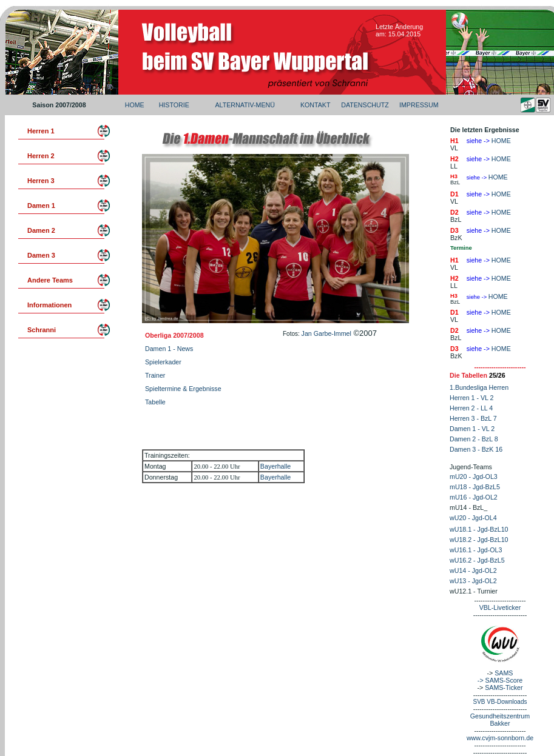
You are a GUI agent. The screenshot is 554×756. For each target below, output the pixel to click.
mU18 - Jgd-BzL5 (475, 487)
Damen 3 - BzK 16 (476, 449)
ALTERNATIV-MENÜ (245, 105)
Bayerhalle (275, 466)
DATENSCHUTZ (365, 105)
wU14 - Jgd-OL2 (473, 570)
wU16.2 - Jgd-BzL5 (477, 560)
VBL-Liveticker (500, 607)
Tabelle (155, 402)
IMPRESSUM (419, 105)
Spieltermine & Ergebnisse (183, 389)
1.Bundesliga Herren (479, 387)
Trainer (155, 375)
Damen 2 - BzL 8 (474, 439)
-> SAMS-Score (500, 680)
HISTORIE (174, 105)
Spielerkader (163, 362)
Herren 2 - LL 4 (471, 408)
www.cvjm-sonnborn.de (500, 738)
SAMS (504, 673)
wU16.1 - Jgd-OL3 (476, 550)
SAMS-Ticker (504, 687)
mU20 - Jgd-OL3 (474, 477)
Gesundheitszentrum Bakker (500, 720)
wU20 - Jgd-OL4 (473, 518)
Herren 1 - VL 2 (471, 398)
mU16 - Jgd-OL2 (474, 497)
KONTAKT (316, 105)
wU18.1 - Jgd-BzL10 (479, 529)
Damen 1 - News (169, 349)
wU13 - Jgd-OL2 (473, 581)
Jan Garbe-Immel (326, 333)
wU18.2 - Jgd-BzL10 (479, 540)
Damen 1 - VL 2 (472, 429)
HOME (135, 105)
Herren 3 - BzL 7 (473, 418)
